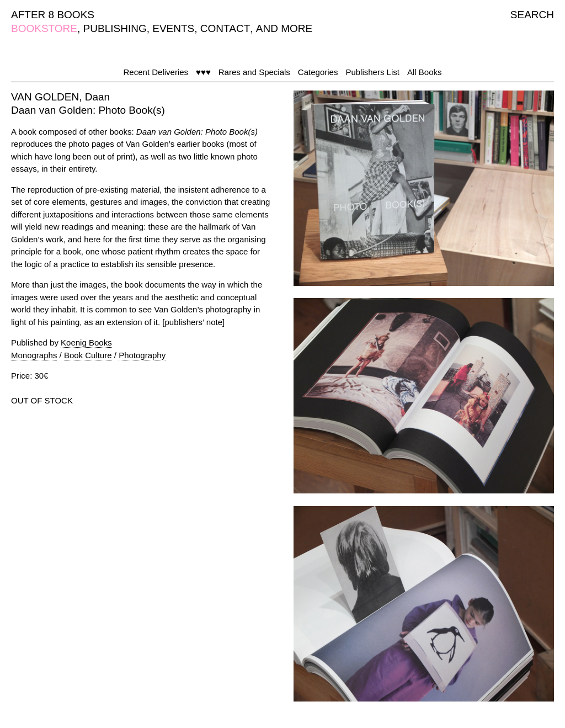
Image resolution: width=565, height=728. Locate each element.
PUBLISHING (115, 28)
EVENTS (173, 28)
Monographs (34, 355)
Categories (318, 72)
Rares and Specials (254, 72)
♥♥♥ (203, 72)
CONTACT (225, 28)
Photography (142, 355)
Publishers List (372, 72)
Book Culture (88, 355)
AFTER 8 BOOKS (53, 15)
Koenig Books (86, 342)
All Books (425, 72)
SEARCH (532, 15)
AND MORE (284, 28)
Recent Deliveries (156, 72)
